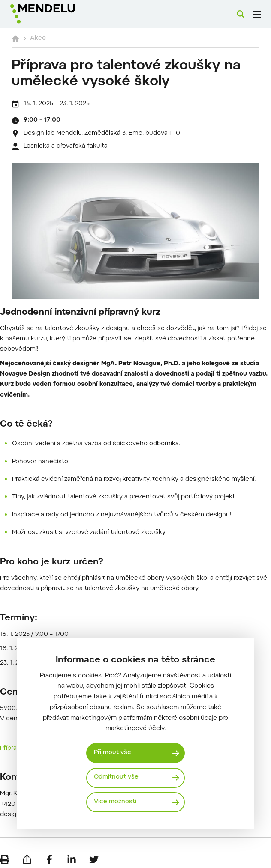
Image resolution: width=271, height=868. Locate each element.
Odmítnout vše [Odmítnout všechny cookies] (117, 777)
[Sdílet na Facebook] (49, 855)
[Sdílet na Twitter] (94, 855)
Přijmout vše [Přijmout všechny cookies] (113, 753)
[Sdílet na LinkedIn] (72, 855)
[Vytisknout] (5, 855)
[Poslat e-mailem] (27, 855)
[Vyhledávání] (241, 14)
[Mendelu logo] (54, 14)
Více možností (116, 802)
